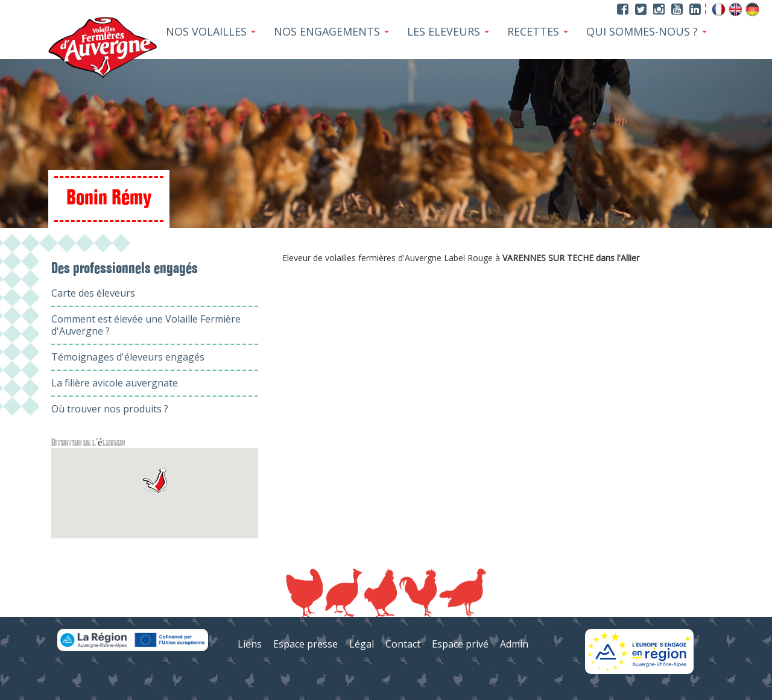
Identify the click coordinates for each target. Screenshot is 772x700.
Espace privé (460, 644)
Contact (403, 644)
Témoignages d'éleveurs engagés (128, 357)
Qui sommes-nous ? (647, 31)
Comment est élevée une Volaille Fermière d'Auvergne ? (146, 325)
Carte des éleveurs (93, 293)
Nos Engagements (331, 31)
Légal (362, 644)
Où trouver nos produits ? (110, 409)
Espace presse (305, 644)
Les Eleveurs (448, 31)
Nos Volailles (211, 31)
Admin (514, 644)
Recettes (538, 31)
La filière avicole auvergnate (115, 383)
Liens (250, 644)
